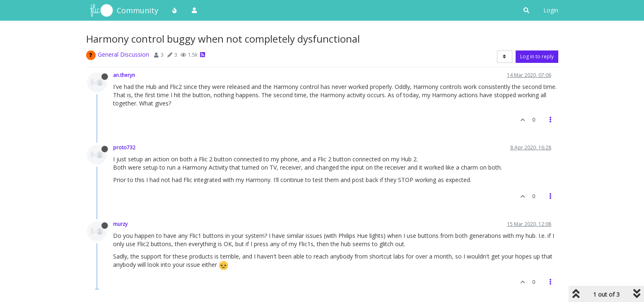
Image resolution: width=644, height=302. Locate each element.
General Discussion (123, 54)
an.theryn (124, 75)
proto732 (124, 147)
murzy (120, 224)
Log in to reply (537, 56)
